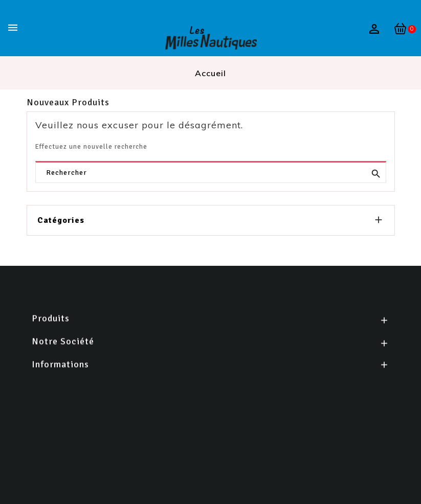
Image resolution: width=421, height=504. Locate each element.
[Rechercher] (211, 173)
